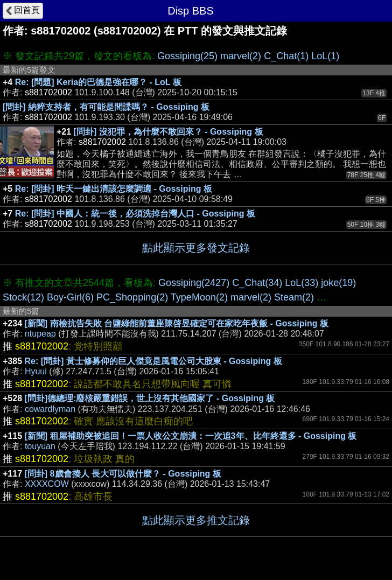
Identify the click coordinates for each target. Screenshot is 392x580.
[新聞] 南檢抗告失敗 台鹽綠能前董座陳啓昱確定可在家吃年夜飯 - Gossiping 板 (177, 323)
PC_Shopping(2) (132, 297)
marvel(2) (241, 56)
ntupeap (40, 334)
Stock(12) (23, 297)
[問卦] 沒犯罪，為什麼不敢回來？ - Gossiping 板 (169, 132)
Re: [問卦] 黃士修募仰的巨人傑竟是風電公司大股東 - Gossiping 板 (153, 361)
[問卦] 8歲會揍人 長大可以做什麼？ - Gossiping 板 (123, 474)
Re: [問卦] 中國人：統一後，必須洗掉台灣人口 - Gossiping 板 (135, 214)
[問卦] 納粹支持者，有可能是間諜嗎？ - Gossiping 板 (106, 107)
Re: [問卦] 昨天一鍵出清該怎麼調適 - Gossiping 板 (114, 189)
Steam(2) (294, 297)
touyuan (40, 446)
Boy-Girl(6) (70, 297)
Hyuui (36, 371)
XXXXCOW (47, 484)
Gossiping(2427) (194, 283)
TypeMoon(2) (199, 297)
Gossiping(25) (187, 56)
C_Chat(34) (257, 283)
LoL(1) (325, 56)
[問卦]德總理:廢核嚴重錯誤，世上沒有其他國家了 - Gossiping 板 (150, 398)
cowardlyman (50, 409)
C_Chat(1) (286, 56)
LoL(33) (302, 283)
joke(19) (338, 283)
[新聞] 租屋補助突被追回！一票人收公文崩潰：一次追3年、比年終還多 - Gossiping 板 (191, 436)
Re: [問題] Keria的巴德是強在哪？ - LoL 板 (98, 82)
